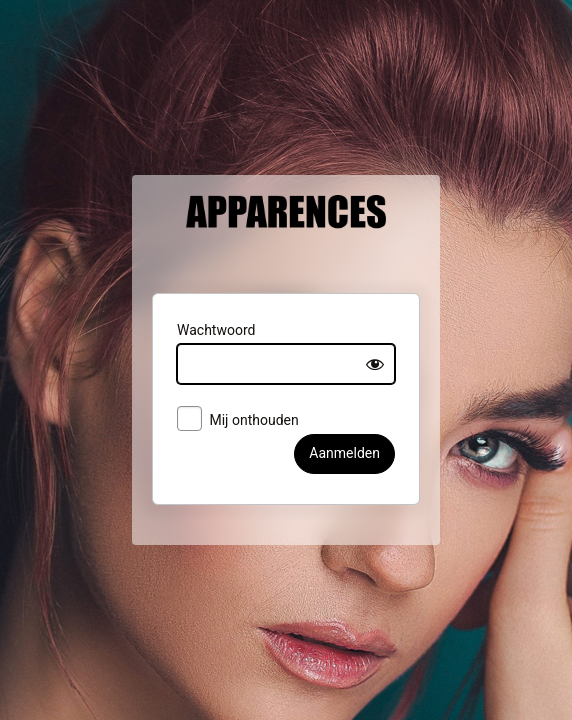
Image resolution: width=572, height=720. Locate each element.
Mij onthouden (221, 433)
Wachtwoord (199, 342)
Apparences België (286, 246)
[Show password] (393, 376)
